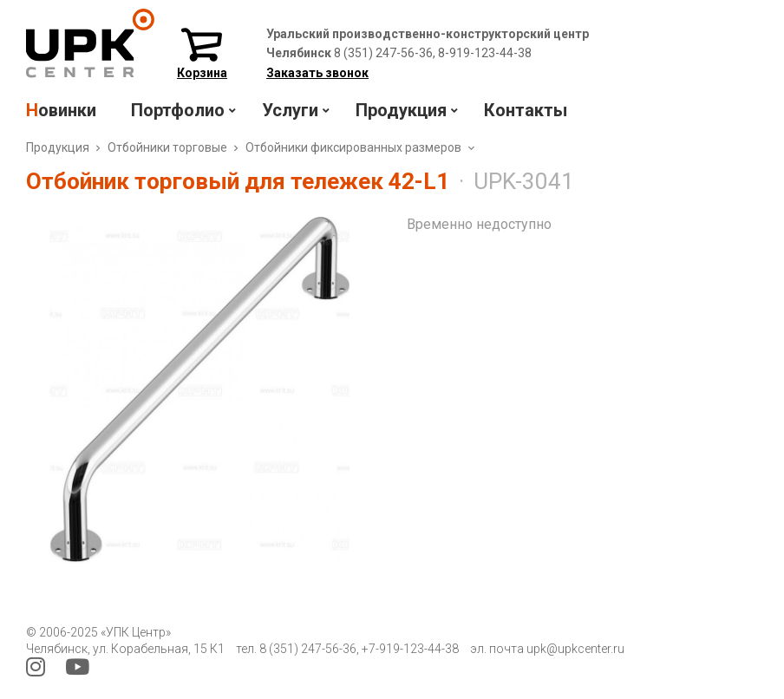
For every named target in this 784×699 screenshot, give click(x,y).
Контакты (526, 110)
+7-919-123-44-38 (410, 649)
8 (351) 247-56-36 (308, 649)
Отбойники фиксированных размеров (353, 147)
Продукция (58, 147)
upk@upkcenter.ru (575, 649)
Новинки (61, 110)
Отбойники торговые (167, 147)
